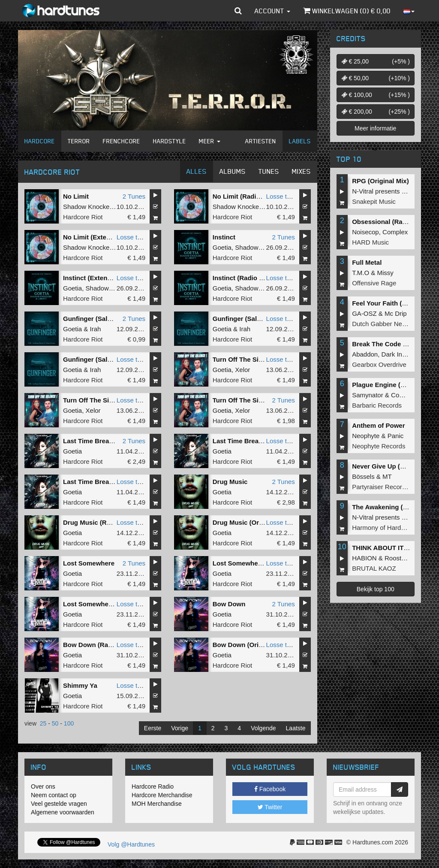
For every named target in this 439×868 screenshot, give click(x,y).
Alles (197, 171)
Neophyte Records (379, 446)
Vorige (180, 728)
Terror (79, 141)
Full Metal (367, 262)
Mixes (301, 171)
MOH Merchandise (157, 804)
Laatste (296, 728)
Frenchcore (122, 141)
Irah (96, 329)
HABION (364, 558)
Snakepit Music (374, 201)
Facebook (270, 789)
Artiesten (261, 141)
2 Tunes (134, 196)
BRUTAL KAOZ (374, 568)
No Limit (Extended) (93, 237)
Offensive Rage (374, 283)
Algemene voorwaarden (63, 812)
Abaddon (365, 354)
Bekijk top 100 (376, 589)
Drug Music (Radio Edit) (99, 522)
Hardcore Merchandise (162, 795)
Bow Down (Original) (244, 645)
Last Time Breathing (94, 441)
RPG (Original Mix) (380, 181)
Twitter (270, 807)
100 (69, 723)
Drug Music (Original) (245, 522)
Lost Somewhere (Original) (104, 604)
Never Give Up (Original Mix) (395, 466)
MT (387, 476)
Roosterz (397, 558)
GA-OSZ (364, 313)
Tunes (269, 171)
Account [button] (272, 11)
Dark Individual (403, 354)
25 (43, 723)
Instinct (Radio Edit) (243, 278)
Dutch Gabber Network (385, 324)
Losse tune (282, 196)
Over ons (43, 786)
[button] (238, 11)
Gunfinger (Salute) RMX (99, 319)
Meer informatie (375, 128)
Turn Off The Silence (244, 400)
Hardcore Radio (153, 786)
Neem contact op (54, 795)
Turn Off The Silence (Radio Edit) (263, 359)
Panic (396, 436)
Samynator (368, 395)
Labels (300, 141)
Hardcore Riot (83, 217)
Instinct (224, 237)
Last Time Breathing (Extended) (261, 441)
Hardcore (40, 141)
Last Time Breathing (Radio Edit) (113, 482)
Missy (385, 273)
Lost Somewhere (89, 563)
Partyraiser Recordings (385, 487)
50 (55, 723)
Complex (395, 232)
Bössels (363, 476)
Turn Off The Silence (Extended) (112, 400)
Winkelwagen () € (347, 11)
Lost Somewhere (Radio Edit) (257, 563)
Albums (233, 171)
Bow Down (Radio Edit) (98, 645)
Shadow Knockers (89, 207)
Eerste (153, 728)
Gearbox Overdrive (379, 364)
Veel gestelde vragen (59, 804)
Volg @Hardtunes (131, 844)
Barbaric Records (377, 405)
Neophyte (366, 436)
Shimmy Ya (80, 685)
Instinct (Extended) (92, 278)
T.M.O (361, 273)
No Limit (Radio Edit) (244, 196)
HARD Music (370, 242)
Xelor (242, 370)
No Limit (76, 196)
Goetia (222, 247)
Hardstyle (170, 141)
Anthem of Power (378, 425)
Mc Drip (396, 313)
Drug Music (230, 482)
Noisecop (365, 232)
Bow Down (229, 604)
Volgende (263, 728)
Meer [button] (210, 141)
